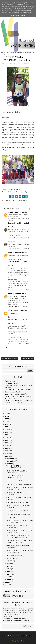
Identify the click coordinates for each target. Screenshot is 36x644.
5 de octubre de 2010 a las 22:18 (19, 238)
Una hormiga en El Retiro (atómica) (18, 481)
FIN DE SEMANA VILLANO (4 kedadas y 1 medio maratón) (19, 522)
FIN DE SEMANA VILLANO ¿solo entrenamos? (18, 472)
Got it (23, 15)
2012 (7, 451)
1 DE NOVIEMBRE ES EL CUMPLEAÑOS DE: (15, 467)
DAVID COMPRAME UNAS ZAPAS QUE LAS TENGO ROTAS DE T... (18, 536)
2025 (7, 416)
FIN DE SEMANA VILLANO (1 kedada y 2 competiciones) (20, 551)
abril (9, 571)
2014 (7, 445)
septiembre (11, 558)
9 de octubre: (11, 517)
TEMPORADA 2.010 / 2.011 (15, 556)
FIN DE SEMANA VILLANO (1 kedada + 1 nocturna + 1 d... (20, 488)
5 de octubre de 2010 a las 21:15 (19, 223)
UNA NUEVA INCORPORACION (17, 511)
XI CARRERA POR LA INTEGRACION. (20, 63)
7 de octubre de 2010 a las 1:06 (18, 344)
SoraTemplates (15, 636)
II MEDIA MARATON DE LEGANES (18, 514)
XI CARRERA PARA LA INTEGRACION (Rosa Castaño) (19, 531)
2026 (7, 414)
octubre (10, 464)
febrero (10, 577)
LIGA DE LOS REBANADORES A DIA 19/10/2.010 (19, 493)
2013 (7, 448)
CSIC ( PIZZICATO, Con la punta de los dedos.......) (19, 498)
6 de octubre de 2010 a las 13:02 (19, 249)
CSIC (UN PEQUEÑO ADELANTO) (18, 502)
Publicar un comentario (14, 348)
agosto (10, 561)
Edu (10, 227)
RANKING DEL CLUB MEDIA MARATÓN (19, 401)
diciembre (11, 458)
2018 (7, 435)
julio (9, 564)
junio (9, 566)
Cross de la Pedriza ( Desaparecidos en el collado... (19, 546)
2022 (7, 424)
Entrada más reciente (9, 358)
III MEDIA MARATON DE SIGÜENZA (19, 484)
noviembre (11, 461)
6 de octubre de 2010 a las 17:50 (19, 307)
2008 (7, 585)
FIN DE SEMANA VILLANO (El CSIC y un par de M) (19, 507)
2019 (7, 432)
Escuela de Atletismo (12, 383)
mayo (9, 569)
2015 (7, 443)
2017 (7, 437)
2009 (7, 582)
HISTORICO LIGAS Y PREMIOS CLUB (18, 390)
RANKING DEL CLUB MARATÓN (16, 394)
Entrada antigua (28, 358)
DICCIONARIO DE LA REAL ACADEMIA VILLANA (18, 387)
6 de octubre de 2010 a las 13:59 (19, 290)
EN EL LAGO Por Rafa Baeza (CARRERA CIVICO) (16, 477)
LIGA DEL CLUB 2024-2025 (14, 403)
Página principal (10, 381)
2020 (7, 430)
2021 (7, 427)
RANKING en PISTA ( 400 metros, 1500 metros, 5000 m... (18, 397)
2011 (7, 453)
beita (10, 242)
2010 (7, 456)
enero (9, 579)
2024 (7, 419)
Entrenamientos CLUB (12, 392)
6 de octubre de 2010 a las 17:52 (19, 320)
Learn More (15, 15)
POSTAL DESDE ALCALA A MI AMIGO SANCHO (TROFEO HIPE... (19, 542)
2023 (7, 422)
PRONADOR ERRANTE (16, 212)
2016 (7, 440)
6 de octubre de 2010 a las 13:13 (19, 262)
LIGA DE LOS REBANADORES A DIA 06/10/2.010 (19, 527)
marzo (9, 574)
